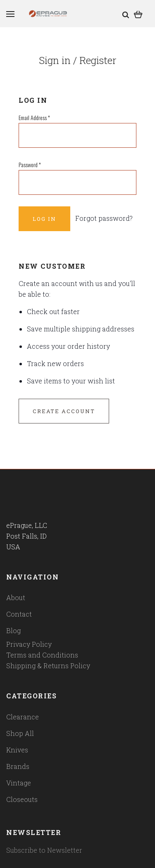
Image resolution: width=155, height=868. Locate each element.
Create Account (64, 411)
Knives (17, 750)
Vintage (19, 783)
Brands (18, 766)
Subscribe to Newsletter (44, 850)
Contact (19, 614)
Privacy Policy (29, 644)
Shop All (20, 733)
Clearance (23, 717)
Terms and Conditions (42, 655)
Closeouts (22, 799)
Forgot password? (104, 218)
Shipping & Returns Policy (48, 666)
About (16, 597)
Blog (13, 630)
